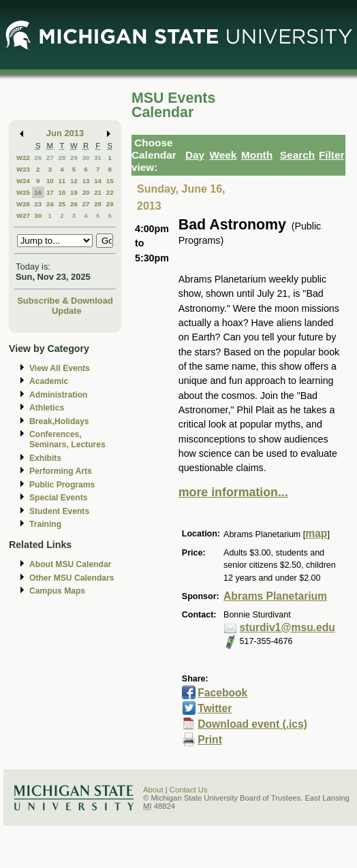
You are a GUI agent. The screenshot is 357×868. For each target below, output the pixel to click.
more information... (233, 492)
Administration (58, 395)
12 (74, 181)
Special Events (58, 498)
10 (50, 181)
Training (45, 524)
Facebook (222, 693)
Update (67, 311)
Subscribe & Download (65, 301)
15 (110, 181)
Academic (49, 381)
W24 (23, 181)
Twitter (215, 708)
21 (98, 192)
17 (50, 192)
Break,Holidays (59, 421)
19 (74, 192)
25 (62, 204)
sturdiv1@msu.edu (288, 627)
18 (62, 192)
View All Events (60, 368)
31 (98, 158)
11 (62, 181)
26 (38, 158)
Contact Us (189, 790)
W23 (23, 169)
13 (86, 181)
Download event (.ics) (252, 724)
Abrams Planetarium (275, 596)
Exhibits (45, 458)
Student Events (59, 511)
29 (74, 158)
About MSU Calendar (70, 564)
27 (50, 158)
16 (38, 192)
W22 (23, 158)
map (316, 533)
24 (50, 204)
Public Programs (62, 485)
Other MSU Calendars (72, 578)
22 (110, 192)
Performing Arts (61, 471)
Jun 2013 (65, 133)
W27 (23, 215)
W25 (23, 192)
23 (38, 204)
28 (62, 158)
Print (210, 740)
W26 (23, 204)
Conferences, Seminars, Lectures (67, 439)
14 (98, 181)
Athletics (47, 408)
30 (86, 158)
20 (86, 192)
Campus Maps (57, 591)
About (153, 790)
